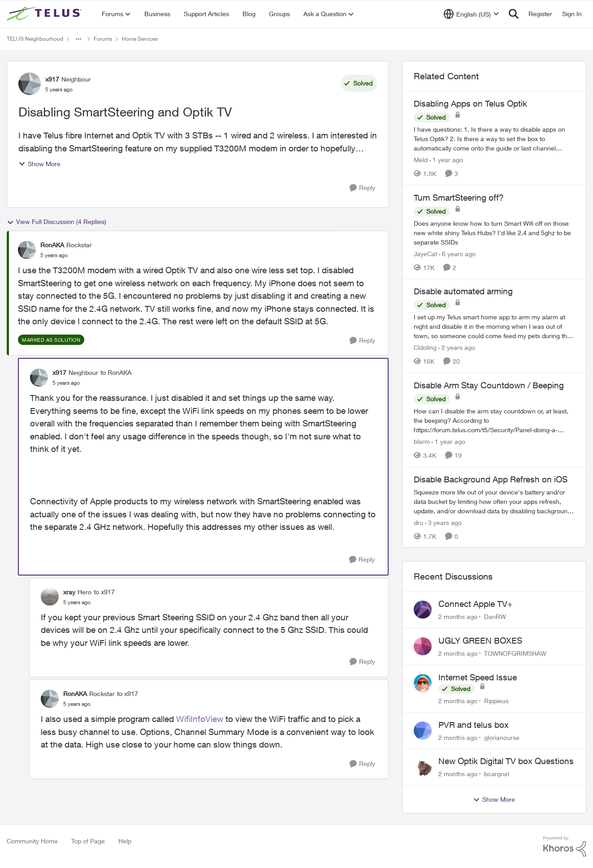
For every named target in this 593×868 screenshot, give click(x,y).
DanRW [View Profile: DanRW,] (495, 617)
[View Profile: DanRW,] (423, 610)
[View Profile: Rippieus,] (423, 683)
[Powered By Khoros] (565, 847)
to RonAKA (116, 372)
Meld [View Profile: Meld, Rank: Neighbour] (421, 160)
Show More (39, 164)
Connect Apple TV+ (475, 604)
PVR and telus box (474, 725)
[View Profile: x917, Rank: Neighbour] (30, 84)
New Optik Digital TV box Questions (506, 761)
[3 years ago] (443, 522)
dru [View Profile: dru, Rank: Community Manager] (418, 522)
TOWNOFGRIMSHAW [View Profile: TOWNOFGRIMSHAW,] (515, 653)
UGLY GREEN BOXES (480, 640)
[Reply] (362, 188)
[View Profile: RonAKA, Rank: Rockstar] (27, 250)
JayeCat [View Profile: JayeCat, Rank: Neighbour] (425, 253)
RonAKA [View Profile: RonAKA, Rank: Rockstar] (52, 245)
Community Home (32, 841)
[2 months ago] (458, 617)
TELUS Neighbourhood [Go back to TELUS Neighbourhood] (35, 39)
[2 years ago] (457, 347)
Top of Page (88, 841)
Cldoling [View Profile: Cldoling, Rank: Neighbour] (425, 347)
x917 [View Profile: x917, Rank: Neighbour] (52, 79)
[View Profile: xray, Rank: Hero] (50, 597)
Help (125, 841)
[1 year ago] (446, 160)
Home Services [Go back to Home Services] (140, 39)
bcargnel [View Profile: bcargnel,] (497, 774)
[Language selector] (471, 14)
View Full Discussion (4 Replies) (56, 222)
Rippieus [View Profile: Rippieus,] (496, 701)
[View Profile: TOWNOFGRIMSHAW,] (423, 646)
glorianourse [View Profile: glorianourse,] (502, 737)
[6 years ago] (457, 253)
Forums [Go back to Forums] (103, 39)
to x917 (104, 592)
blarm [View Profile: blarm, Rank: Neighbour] (422, 441)
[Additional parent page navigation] (78, 39)
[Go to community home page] (45, 14)
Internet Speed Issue (478, 677)
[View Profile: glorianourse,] (423, 730)
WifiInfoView (200, 719)
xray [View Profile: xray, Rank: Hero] (69, 592)
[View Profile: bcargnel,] (423, 767)
